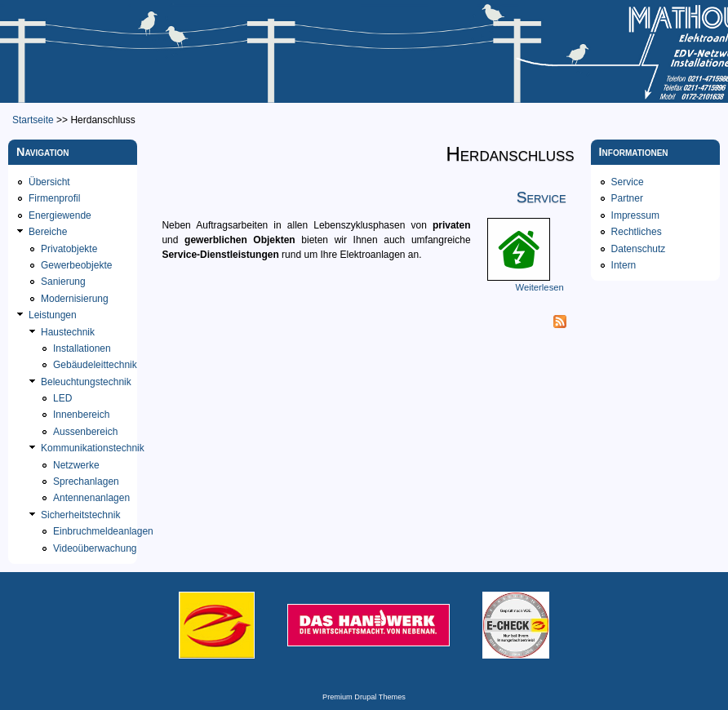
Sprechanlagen (86, 481)
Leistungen (53, 315)
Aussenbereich (85, 432)
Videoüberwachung (95, 548)
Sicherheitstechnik (80, 515)
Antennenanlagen (91, 498)
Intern (624, 265)
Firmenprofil (54, 198)
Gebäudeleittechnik (95, 365)
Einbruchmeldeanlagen (103, 531)
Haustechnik (68, 332)
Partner (627, 198)
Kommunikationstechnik (93, 448)
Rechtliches (637, 232)
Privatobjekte (69, 249)
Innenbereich (81, 415)
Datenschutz (639, 249)
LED (62, 398)
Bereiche (48, 232)
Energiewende (60, 215)
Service (542, 197)
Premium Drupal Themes (364, 697)
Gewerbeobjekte (76, 265)
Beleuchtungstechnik (86, 382)
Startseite (33, 120)
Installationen (82, 348)
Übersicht (49, 182)
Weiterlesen (540, 287)
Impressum (635, 215)
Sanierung (63, 282)
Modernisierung (75, 299)
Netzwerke (76, 465)
